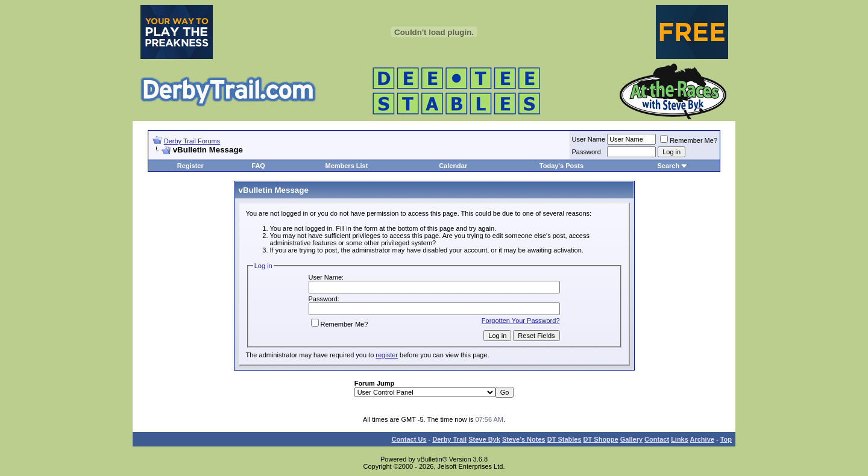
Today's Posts (561, 166)
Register (190, 166)
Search (668, 166)
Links (680, 439)
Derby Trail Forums (192, 141)
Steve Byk (484, 439)
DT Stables (565, 439)
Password (587, 152)
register (387, 355)
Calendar (453, 166)
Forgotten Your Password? (521, 321)
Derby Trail (449, 439)
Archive (702, 439)
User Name (589, 139)
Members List (346, 166)
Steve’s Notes (524, 439)
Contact (657, 439)
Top (726, 439)
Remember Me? (689, 140)
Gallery (631, 439)
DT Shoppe (601, 439)
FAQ (258, 166)
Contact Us (409, 439)
